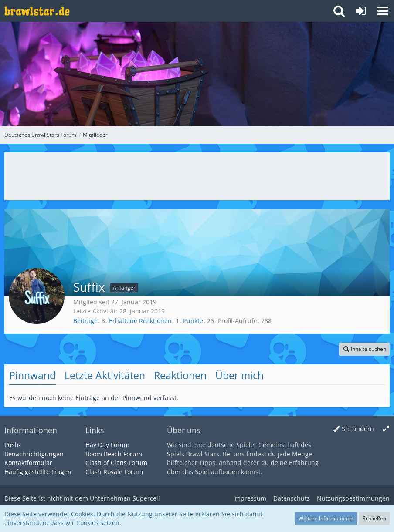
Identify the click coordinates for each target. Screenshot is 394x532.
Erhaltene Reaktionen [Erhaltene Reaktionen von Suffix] (140, 321)
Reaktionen (180, 375)
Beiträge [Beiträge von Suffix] (85, 321)
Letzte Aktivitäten (105, 375)
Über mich (239, 375)
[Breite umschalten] (386, 429)
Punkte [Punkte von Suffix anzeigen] (193, 321)
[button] (383, 11)
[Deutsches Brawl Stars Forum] (37, 11)
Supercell (146, 498)
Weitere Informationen (326, 518)
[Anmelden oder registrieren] (361, 11)
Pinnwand (32, 375)
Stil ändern (358, 429)
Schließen (374, 518)
